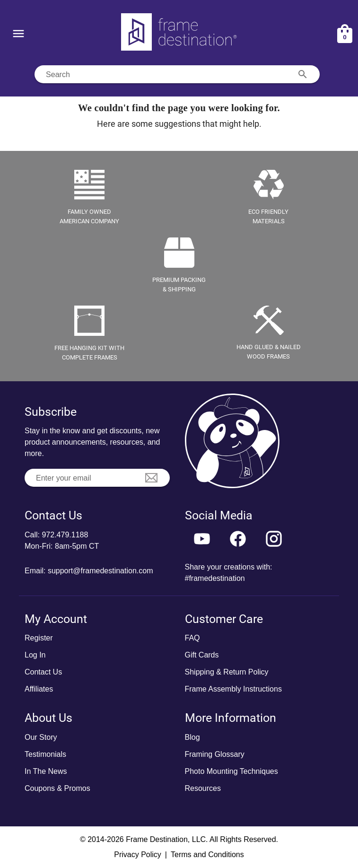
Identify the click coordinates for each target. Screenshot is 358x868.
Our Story (41, 737)
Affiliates (39, 689)
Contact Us (43, 672)
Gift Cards (202, 655)
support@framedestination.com (100, 571)
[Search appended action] (303, 74)
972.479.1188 (65, 535)
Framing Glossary (215, 754)
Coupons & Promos (57, 788)
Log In (35, 655)
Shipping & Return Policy (227, 672)
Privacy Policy (138, 855)
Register (39, 638)
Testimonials (45, 754)
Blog (192, 737)
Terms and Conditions (207, 855)
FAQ (192, 638)
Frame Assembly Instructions (233, 689)
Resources (203, 788)
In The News (46, 771)
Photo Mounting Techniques (231, 771)
